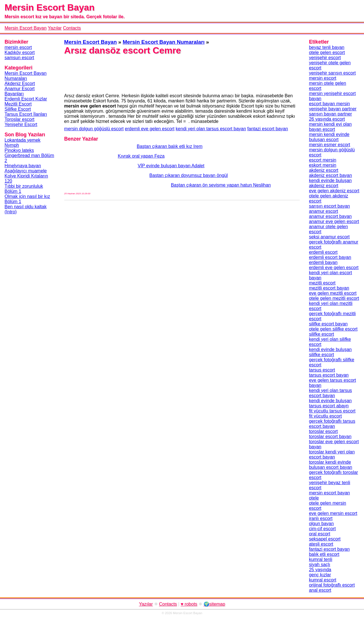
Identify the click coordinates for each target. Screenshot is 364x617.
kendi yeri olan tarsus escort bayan (211, 129)
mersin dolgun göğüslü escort (94, 129)
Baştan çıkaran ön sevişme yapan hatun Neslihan (168, 185)
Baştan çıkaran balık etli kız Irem (133, 146)
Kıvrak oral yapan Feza (114, 156)
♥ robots (189, 604)
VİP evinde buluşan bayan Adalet (134, 166)
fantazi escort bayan (268, 129)
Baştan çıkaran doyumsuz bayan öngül (146, 175)
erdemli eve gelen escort (150, 129)
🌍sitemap (214, 604)
